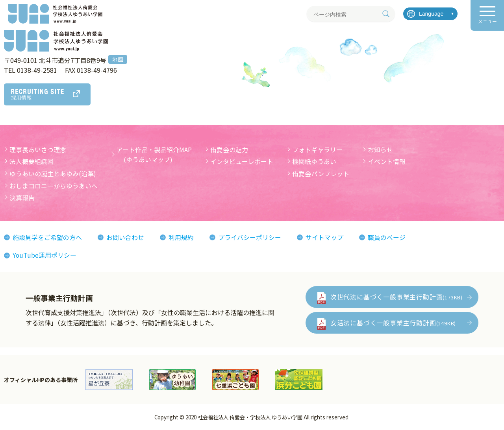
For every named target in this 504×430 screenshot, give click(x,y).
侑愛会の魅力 (229, 149)
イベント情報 (387, 161)
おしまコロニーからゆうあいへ (54, 186)
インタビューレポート (242, 161)
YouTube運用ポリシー (45, 255)
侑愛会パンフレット (321, 173)
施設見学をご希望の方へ (47, 237)
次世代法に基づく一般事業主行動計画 (397, 297)
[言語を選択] (430, 14)
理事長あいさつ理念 (38, 149)
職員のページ (387, 237)
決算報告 (22, 197)
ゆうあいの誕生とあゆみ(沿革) (53, 173)
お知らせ (380, 149)
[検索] (386, 14)
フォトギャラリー (317, 149)
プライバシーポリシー (250, 237)
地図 (118, 59)
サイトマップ (324, 237)
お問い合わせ (125, 237)
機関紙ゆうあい (314, 161)
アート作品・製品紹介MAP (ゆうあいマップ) (154, 155)
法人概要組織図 (31, 161)
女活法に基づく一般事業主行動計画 (393, 323)
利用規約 (181, 237)
